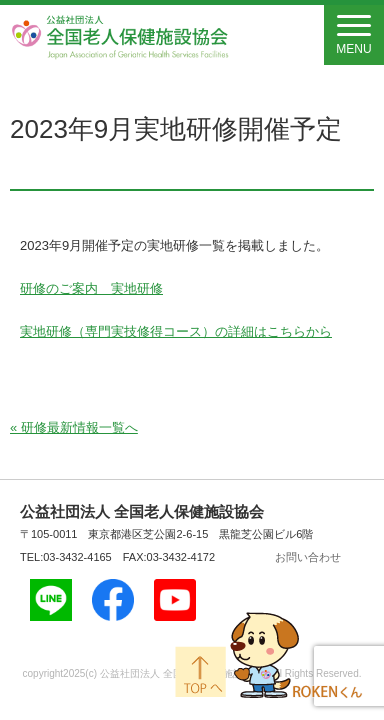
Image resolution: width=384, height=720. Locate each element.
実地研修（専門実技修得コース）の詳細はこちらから (176, 331)
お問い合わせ (308, 557)
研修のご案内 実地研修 (91, 288)
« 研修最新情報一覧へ (74, 427)
